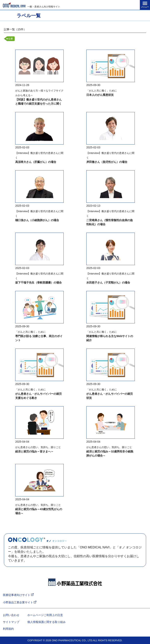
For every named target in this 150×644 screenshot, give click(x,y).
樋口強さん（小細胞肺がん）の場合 (37, 220)
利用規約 (8, 629)
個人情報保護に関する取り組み (46, 622)
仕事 (11, 39)
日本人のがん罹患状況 (100, 95)
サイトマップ (11, 622)
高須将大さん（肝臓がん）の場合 (36, 162)
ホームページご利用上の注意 (45, 615)
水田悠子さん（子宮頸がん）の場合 (108, 283)
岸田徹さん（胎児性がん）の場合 (107, 162)
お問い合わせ (11, 615)
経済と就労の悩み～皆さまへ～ (34, 451)
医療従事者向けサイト (18, 595)
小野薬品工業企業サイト (20, 602)
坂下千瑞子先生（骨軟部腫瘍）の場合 (38, 283)
